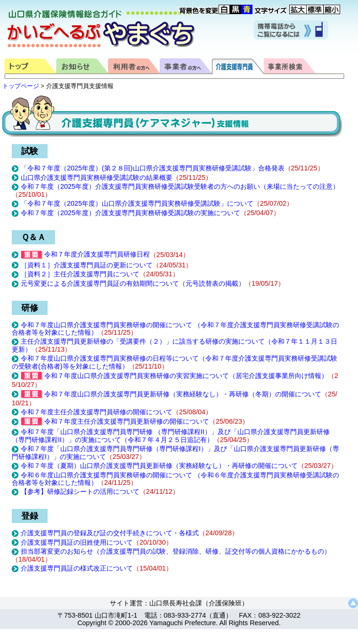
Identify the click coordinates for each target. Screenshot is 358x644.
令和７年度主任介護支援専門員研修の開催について (97, 412)
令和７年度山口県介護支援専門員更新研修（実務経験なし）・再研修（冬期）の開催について (171, 394)
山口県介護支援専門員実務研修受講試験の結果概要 (97, 177)
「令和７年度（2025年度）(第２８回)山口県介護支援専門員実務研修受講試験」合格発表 (153, 168)
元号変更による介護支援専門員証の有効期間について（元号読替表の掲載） (133, 283)
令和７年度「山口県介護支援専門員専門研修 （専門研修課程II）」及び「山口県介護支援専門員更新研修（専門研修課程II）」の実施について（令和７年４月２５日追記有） (171, 436)
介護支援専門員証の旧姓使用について (77, 542)
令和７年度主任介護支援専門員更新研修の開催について (115, 421)
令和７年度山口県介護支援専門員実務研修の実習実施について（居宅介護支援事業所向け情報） (174, 376)
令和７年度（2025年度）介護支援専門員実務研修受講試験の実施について (130, 213)
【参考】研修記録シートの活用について (80, 491)
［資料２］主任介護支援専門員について (80, 274)
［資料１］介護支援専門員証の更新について (87, 265)
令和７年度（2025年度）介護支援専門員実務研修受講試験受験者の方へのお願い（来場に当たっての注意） (180, 186)
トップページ (21, 86)
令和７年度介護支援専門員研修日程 (85, 254)
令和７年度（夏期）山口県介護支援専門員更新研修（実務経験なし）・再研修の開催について (159, 466)
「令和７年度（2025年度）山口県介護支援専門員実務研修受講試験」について (137, 203)
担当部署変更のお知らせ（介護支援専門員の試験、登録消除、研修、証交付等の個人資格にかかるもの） (176, 551)
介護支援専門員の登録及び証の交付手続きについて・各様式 (110, 533)
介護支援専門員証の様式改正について (77, 568)
